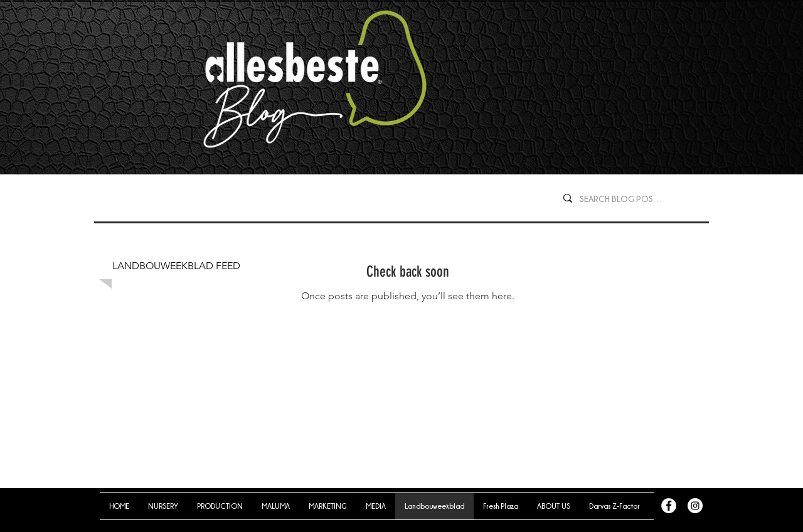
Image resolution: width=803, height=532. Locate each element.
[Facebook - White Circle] (669, 506)
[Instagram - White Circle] (695, 506)
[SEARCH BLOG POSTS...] (623, 199)
